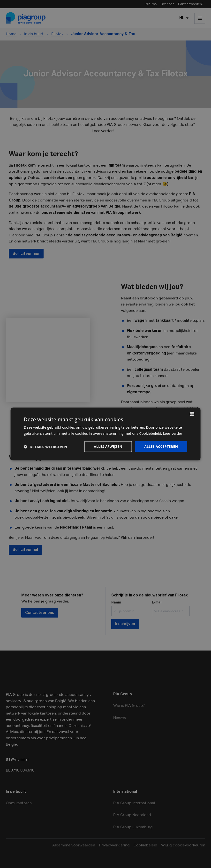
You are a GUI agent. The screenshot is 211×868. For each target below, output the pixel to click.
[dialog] (106, 434)
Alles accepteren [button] (161, 446)
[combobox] (192, 414)
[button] (46, 447)
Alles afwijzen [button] (108, 446)
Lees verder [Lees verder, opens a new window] (173, 433)
